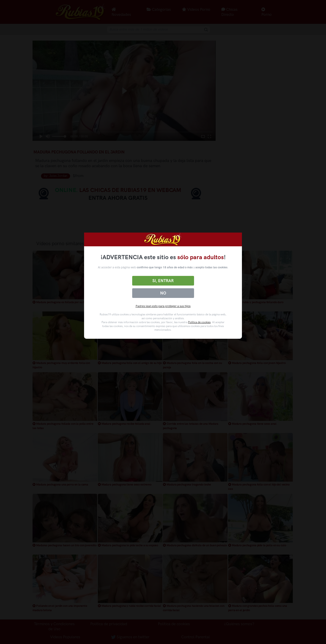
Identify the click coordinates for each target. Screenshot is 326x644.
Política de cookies (199, 322)
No (163, 293)
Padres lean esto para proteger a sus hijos (163, 306)
